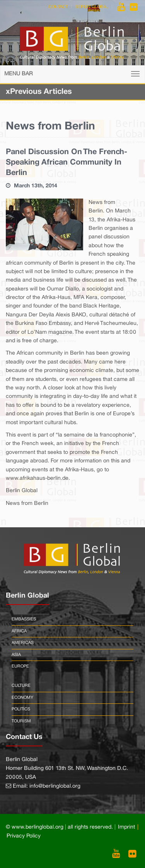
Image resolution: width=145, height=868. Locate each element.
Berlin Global (92, 7)
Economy (22, 698)
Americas (23, 643)
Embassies (24, 619)
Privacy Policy (24, 836)
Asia (16, 655)
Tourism (21, 721)
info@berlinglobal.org (55, 786)
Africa (19, 631)
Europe (20, 666)
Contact (58, 7)
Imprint (126, 827)
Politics (21, 709)
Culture (21, 686)
